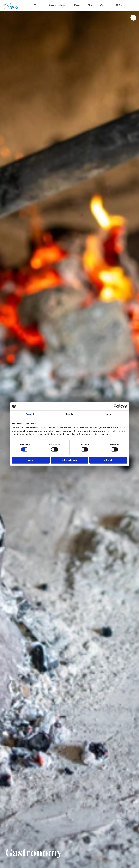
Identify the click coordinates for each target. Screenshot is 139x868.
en (119, 5)
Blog (90, 5)
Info (101, 5)
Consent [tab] (30, 414)
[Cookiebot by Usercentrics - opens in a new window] (116, 406)
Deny (31, 460)
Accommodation (57, 5)
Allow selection (69, 460)
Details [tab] (70, 414)
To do (37, 5)
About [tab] (109, 414)
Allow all (108, 460)
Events (78, 5)
